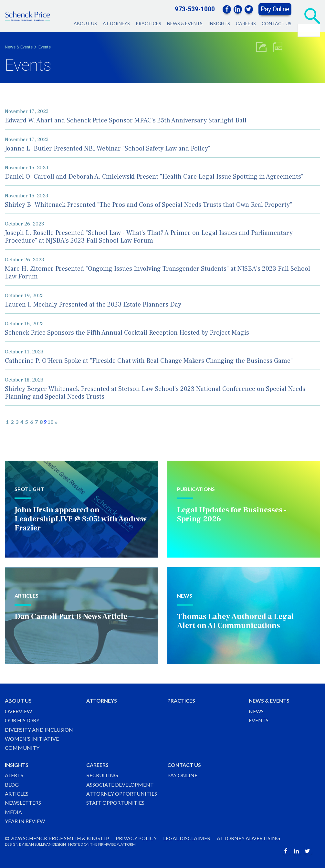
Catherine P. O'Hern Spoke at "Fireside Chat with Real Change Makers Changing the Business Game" (149, 361)
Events (45, 47)
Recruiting (102, 775)
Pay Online (275, 9)
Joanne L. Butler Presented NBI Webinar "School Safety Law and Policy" (108, 149)
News (256, 711)
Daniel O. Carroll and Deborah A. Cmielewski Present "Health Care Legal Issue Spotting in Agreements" (154, 177)
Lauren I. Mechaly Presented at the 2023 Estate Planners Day (93, 305)
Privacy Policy (136, 838)
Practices (148, 23)
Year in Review (25, 821)
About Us (85, 23)
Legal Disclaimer (187, 838)
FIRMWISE (107, 844)
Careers (246, 23)
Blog (12, 784)
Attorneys (116, 23)
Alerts (14, 775)
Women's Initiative (32, 739)
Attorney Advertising (248, 838)
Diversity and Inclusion (39, 730)
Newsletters (23, 803)
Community (22, 748)
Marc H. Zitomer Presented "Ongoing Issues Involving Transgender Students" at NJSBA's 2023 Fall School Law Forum (157, 273)
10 (50, 422)
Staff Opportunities (115, 803)
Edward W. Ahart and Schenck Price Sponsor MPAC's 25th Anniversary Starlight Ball (126, 120)
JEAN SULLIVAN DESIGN (45, 844)
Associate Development (120, 784)
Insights (219, 23)
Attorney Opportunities (122, 794)
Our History (22, 720)
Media (13, 812)
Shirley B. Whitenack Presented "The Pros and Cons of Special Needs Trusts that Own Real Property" (148, 205)
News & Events (185, 23)
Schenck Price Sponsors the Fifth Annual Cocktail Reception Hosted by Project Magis (127, 333)
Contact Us (277, 23)
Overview (18, 711)
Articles (17, 794)
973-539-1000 (195, 9)
